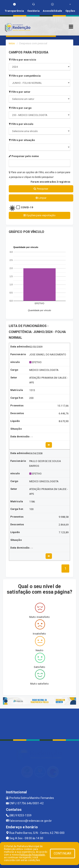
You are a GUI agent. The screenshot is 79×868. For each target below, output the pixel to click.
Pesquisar (41, 189)
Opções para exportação (39, 215)
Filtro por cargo (20, 108)
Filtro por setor (20, 92)
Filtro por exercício (22, 60)
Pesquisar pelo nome (24, 156)
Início (12, 43)
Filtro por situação (22, 140)
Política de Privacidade (32, 855)
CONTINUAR (62, 853)
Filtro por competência (25, 76)
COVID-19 (27, 207)
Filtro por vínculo (21, 124)
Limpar (41, 198)
